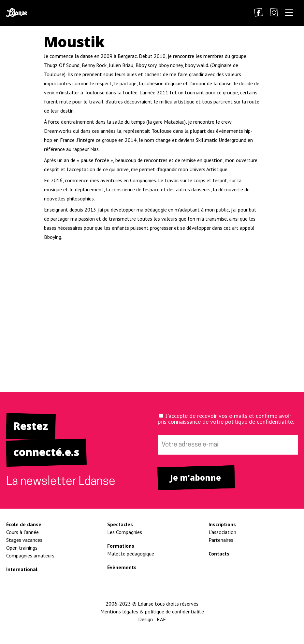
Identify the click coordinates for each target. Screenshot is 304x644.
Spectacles (120, 524)
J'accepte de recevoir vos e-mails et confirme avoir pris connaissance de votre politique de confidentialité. (226, 419)
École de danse (24, 524)
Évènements (122, 567)
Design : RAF (152, 619)
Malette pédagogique (131, 554)
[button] (289, 14)
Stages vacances (24, 540)
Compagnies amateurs (30, 555)
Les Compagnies (125, 532)
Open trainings (22, 548)
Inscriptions (222, 524)
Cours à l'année (22, 532)
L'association (222, 532)
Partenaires (221, 540)
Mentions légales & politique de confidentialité (152, 611)
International (22, 569)
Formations (121, 546)
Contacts (219, 554)
